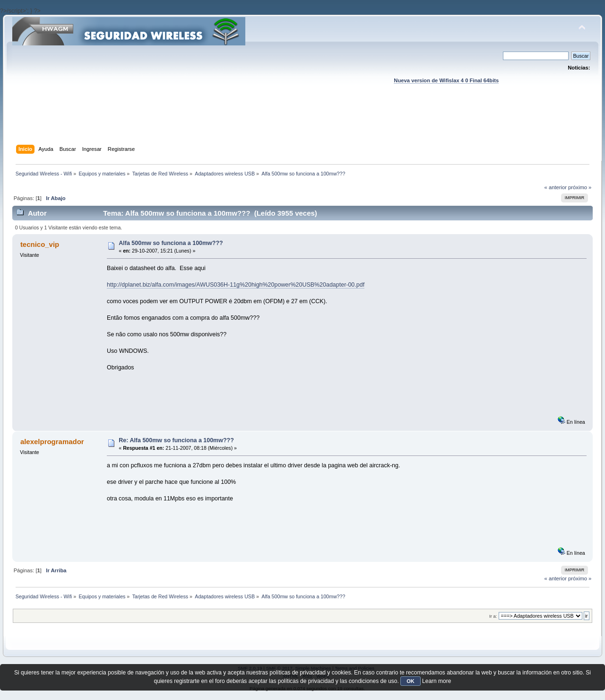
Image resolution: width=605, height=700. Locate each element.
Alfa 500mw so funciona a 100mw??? (171, 243)
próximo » (580, 187)
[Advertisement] (302, 123)
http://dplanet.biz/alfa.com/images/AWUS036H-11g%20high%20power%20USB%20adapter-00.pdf (236, 285)
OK (411, 681)
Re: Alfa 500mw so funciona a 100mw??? (176, 440)
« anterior (556, 187)
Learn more (436, 681)
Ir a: (493, 616)
